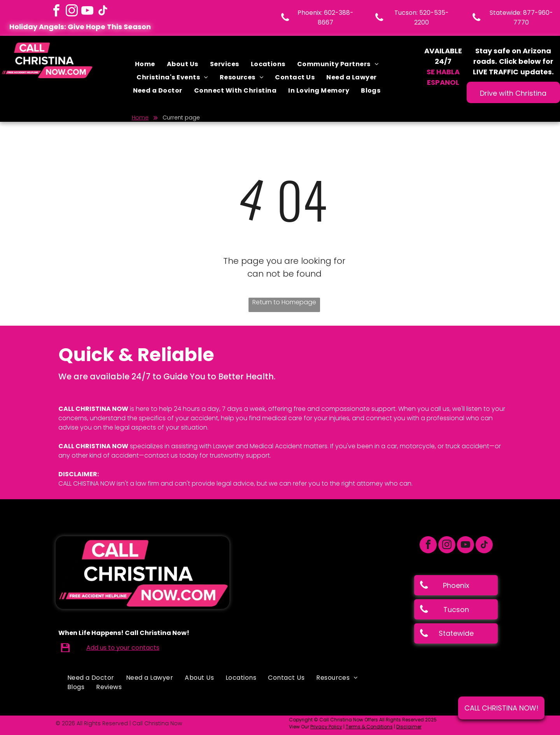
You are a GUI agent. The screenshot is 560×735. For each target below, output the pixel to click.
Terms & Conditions (369, 727)
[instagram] (72, 12)
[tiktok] (103, 12)
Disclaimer (409, 727)
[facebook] (56, 12)
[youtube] (87, 12)
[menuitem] (145, 64)
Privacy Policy (326, 727)
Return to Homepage (284, 302)
